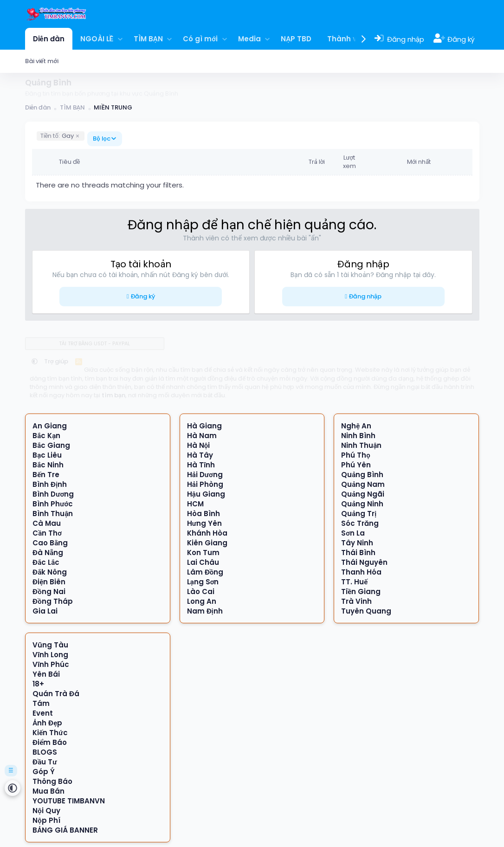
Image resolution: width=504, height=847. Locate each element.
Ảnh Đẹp (47, 723)
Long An (202, 601)
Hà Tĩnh (201, 465)
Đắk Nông (50, 572)
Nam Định (205, 611)
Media (249, 39)
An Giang (50, 426)
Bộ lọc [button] (102, 139)
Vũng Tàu (50, 645)
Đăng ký (143, 296)
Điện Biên (49, 582)
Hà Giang (204, 426)
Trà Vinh (356, 601)
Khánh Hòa (207, 533)
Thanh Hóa (361, 572)
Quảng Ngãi (363, 494)
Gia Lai (45, 611)
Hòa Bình (204, 514)
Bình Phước (53, 504)
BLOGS (45, 752)
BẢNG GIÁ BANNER (65, 830)
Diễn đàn (49, 39)
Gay (57, 136)
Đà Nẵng (48, 553)
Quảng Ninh (362, 504)
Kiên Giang (207, 543)
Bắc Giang (51, 445)
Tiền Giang (361, 592)
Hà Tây (200, 455)
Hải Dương (205, 475)
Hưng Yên (204, 523)
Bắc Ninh (48, 465)
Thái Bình (358, 553)
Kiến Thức (50, 733)
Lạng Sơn (203, 582)
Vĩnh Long (50, 655)
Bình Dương (53, 494)
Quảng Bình (362, 475)
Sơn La (353, 533)
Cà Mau (47, 523)
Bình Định (50, 484)
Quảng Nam (363, 484)
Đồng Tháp (53, 601)
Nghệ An (356, 426)
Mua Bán (48, 791)
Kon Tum (203, 553)
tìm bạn (113, 395)
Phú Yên (356, 465)
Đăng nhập (365, 296)
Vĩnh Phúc (51, 664)
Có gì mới (200, 39)
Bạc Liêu (47, 455)
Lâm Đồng (205, 572)
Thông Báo (52, 781)
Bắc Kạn (46, 436)
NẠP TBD (296, 39)
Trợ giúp (56, 361)
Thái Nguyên (364, 562)
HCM (195, 504)
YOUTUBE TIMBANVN (69, 801)
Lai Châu (203, 562)
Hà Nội (199, 445)
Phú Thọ (356, 455)
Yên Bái (46, 674)
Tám (41, 703)
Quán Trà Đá (56, 694)
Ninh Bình (358, 436)
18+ (38, 684)
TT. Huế (354, 582)
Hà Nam (202, 436)
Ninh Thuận (361, 445)
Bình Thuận (53, 514)
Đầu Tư (45, 762)
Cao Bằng (50, 543)
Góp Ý (44, 772)
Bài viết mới (42, 61)
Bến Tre (46, 475)
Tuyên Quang (366, 611)
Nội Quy (46, 811)
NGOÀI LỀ (97, 39)
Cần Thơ (47, 533)
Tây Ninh (357, 543)
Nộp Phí (46, 820)
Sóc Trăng (360, 523)
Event (43, 713)
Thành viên (348, 39)
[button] (120, 39)
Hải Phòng (205, 484)
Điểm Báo (50, 742)
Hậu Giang (206, 494)
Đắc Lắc (46, 562)
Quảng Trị (359, 514)
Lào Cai (201, 592)
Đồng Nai (49, 592)
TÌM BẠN (148, 39)
